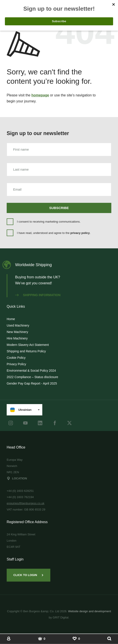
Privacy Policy (16, 364)
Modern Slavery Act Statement (28, 345)
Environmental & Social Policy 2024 (31, 371)
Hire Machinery (17, 338)
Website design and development (90, 611)
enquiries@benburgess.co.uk (25, 503)
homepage (40, 95)
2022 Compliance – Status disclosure (32, 377)
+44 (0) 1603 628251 (20, 491)
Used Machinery (18, 325)
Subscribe (59, 208)
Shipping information (38, 295)
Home (11, 319)
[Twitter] (69, 423)
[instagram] (11, 423)
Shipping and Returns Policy (26, 351)
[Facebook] (55, 423)
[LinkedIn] (40, 423)
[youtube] (25, 423)
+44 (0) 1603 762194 (20, 497)
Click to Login (28, 575)
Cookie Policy (16, 358)
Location (17, 478)
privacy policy (80, 233)
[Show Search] (109, 639)
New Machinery (17, 332)
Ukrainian (21, 410)
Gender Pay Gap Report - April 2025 (32, 383)
